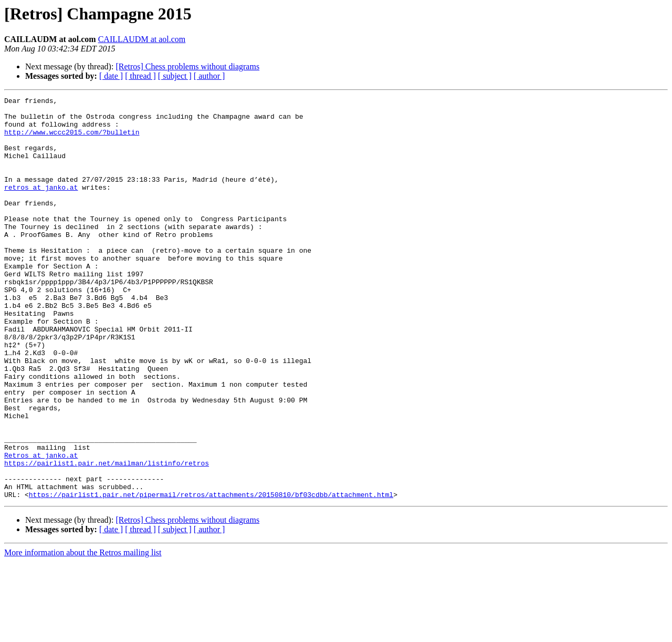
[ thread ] (140, 76)
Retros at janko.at (41, 527)
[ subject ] (175, 76)
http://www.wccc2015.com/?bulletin (72, 140)
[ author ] (209, 76)
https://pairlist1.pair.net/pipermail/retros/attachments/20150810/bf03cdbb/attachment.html (211, 575)
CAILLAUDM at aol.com (142, 39)
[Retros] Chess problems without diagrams (187, 66)
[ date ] (111, 76)
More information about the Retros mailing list (83, 633)
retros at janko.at (41, 206)
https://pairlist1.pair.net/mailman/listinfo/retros (107, 537)
